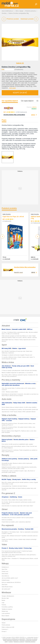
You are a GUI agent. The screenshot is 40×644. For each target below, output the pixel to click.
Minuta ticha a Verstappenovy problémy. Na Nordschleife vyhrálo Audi (20, 410)
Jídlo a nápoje (19, 11)
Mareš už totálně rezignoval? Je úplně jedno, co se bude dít (17, 373)
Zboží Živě (4, 569)
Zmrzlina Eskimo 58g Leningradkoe (14, 115)
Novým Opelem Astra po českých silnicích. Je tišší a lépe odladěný (19, 407)
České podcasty (6, 625)
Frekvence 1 (5, 629)
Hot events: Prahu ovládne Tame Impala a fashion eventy (17, 500)
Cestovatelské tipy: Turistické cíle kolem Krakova (14, 486)
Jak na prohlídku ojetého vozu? (10, 578)
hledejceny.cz (5, 567)
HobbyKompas (6, 580)
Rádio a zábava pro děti (8, 627)
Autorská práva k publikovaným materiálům (14, 639)
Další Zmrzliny (7, 214)
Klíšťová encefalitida (7, 520)
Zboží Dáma (5, 574)
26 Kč (33, 115)
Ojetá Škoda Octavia (7, 587)
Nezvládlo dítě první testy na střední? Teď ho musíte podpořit (18, 518)
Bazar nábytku (5, 616)
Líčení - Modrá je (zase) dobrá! (10, 392)
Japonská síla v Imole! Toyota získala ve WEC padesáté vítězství (19, 412)
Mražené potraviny (31, 11)
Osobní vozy (5, 571)
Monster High (5, 598)
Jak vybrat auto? (6, 589)
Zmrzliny (4, 13)
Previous (3, 236)
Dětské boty (5, 611)
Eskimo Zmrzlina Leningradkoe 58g (16, 67)
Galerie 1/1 (20, 63)
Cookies (11, 642)
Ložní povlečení (6, 613)
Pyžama (4, 605)
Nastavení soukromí (19, 642)
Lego (3, 603)
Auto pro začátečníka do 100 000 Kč (11, 582)
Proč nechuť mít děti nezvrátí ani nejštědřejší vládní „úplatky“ (17, 444)
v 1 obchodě (6, 259)
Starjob (4, 623)
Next (38, 237)
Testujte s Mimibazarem (8, 596)
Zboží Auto (5, 585)
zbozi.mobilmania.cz (7, 11)
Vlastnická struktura (30, 642)
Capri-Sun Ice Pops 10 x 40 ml (13, 216)
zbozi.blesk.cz (5, 576)
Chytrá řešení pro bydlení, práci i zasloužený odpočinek (16, 522)
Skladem (34, 109)
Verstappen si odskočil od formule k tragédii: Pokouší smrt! (17, 355)
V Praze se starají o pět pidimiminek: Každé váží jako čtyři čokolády (19, 370)
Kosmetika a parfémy (7, 607)
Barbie (3, 600)
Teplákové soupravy (7, 609)
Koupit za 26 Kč (20, 93)
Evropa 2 (4, 631)
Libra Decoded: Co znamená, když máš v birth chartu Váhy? (17, 506)
